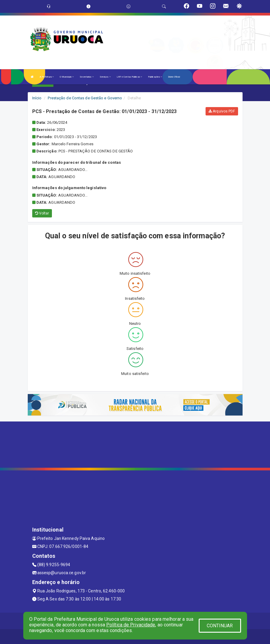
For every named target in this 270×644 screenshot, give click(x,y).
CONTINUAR (220, 626)
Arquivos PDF (222, 111)
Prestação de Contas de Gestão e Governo (85, 98)
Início (37, 98)
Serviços (105, 77)
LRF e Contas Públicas (129, 77)
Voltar (42, 213)
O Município (67, 77)
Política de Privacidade (131, 625)
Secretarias (87, 77)
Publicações (155, 77)
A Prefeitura (47, 77)
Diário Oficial (174, 77)
